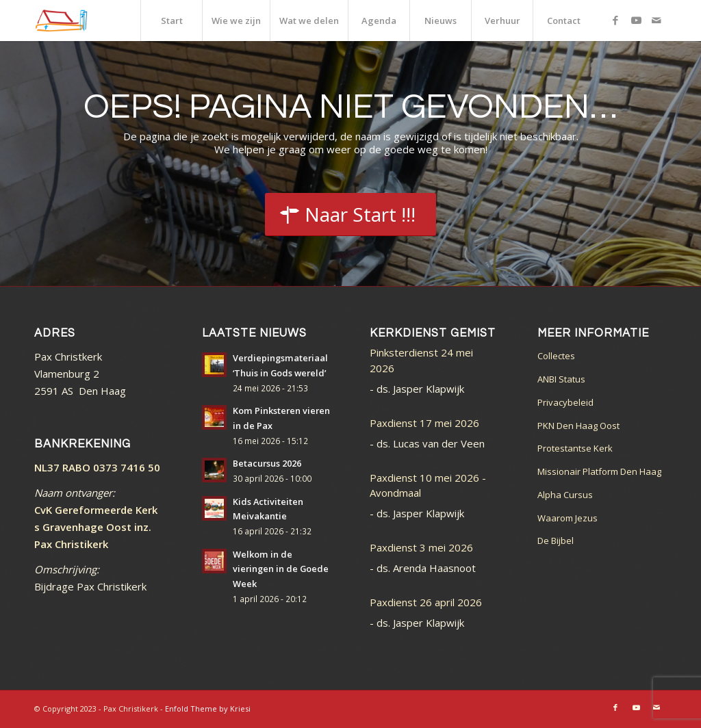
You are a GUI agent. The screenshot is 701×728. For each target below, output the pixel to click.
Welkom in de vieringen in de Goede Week (281, 569)
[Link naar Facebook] (615, 20)
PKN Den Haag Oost (578, 426)
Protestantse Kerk (575, 448)
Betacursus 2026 (267, 463)
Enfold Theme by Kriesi (208, 708)
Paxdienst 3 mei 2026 (421, 547)
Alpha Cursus (565, 495)
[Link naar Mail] (657, 20)
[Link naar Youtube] (636, 20)
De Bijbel (556, 541)
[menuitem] (171, 21)
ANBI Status (561, 379)
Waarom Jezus (568, 518)
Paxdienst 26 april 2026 (426, 602)
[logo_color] (61, 21)
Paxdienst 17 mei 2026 (424, 423)
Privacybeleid (565, 402)
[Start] (350, 215)
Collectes (556, 356)
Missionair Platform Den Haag (599, 471)
